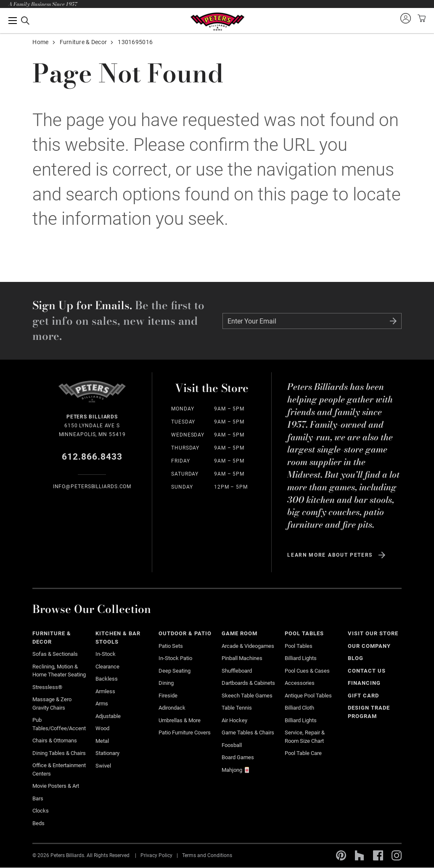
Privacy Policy (156, 855)
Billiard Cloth (299, 708)
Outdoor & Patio (185, 633)
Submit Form (393, 321)
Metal (102, 741)
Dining (166, 683)
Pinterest (341, 855)
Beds (38, 823)
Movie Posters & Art (56, 786)
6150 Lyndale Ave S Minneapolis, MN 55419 (92, 425)
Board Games (238, 757)
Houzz (360, 855)
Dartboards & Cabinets (248, 683)
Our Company (369, 646)
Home (40, 42)
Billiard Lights (301, 658)
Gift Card (363, 696)
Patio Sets (171, 646)
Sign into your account (405, 18)
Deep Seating (175, 671)
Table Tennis (237, 708)
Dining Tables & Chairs (59, 753)
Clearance (107, 667)
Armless (105, 691)
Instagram (397, 855)
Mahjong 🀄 (236, 770)
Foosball (232, 745)
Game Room (239, 633)
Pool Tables (304, 633)
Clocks (41, 811)
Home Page (217, 22)
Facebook (378, 855)
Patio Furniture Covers (185, 733)
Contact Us (367, 671)
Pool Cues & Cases (307, 671)
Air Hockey (234, 720)
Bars (38, 798)
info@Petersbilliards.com (92, 487)
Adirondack (172, 708)
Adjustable (108, 716)
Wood (102, 728)
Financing (364, 683)
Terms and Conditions (207, 855)
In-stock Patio (175, 658)
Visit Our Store (373, 633)
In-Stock (106, 654)
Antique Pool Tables (308, 696)
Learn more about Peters (330, 555)
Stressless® (47, 687)
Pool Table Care (303, 753)
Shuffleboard (237, 671)
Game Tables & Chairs (248, 733)
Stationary (107, 753)
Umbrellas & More (180, 720)
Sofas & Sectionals (55, 654)
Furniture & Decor (83, 42)
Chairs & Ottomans (55, 740)
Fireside (168, 696)
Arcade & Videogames (248, 646)
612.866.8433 (92, 457)
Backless (107, 679)
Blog (356, 658)
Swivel (103, 766)
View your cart (421, 18)
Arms (102, 704)
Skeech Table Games (247, 696)
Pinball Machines (242, 658)
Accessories (300, 683)
